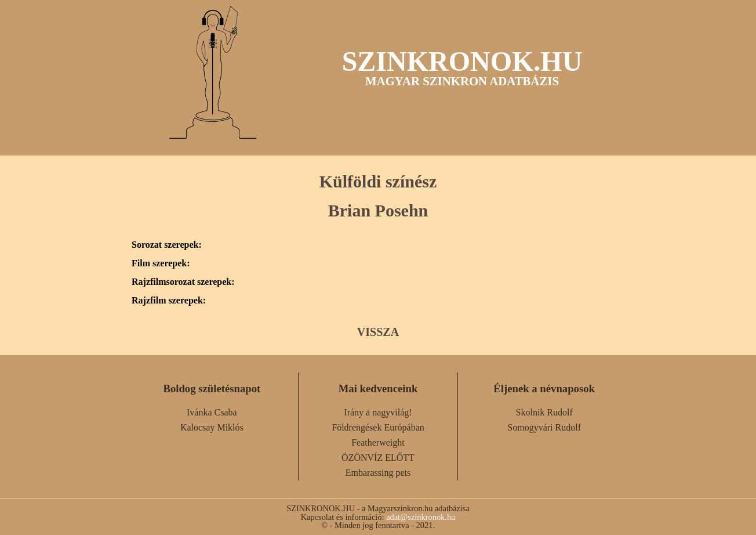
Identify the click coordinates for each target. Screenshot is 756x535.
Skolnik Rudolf (544, 412)
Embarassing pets (378, 473)
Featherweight (378, 442)
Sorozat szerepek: (167, 245)
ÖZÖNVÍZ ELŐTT (378, 458)
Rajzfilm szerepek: (169, 301)
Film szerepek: (161, 263)
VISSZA (378, 332)
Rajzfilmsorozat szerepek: (183, 282)
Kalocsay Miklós (212, 427)
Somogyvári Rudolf (544, 427)
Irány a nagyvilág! (378, 412)
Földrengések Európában (378, 427)
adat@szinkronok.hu (421, 517)
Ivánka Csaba (212, 412)
